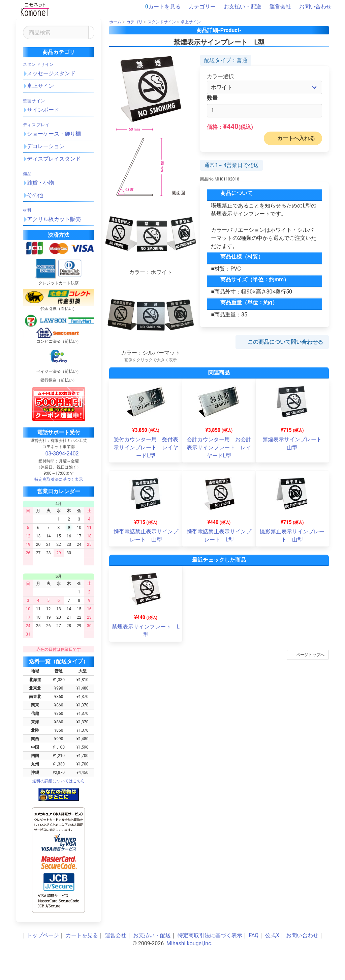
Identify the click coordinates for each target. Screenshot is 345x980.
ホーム (115, 22)
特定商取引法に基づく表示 (210, 935)
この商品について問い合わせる (281, 342)
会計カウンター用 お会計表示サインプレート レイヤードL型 (219, 447)
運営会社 (277, 7)
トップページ (43, 935)
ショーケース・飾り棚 (54, 134)
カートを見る (163, 7)
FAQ (254, 935)
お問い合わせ (312, 7)
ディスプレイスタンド (54, 159)
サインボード (43, 110)
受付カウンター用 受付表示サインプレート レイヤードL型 (146, 447)
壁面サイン (34, 101)
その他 (35, 195)
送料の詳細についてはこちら (59, 781)
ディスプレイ (36, 125)
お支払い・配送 (239, 7)
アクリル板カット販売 (54, 219)
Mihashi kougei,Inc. (190, 943)
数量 (212, 98)
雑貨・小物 (40, 183)
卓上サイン (40, 86)
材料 (27, 210)
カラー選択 (220, 76)
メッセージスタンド (51, 73)
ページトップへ (307, 655)
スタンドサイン (38, 64)
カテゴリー (199, 7)
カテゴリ (134, 22)
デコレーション (46, 146)
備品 (27, 174)
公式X (272, 935)
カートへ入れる (291, 138)
